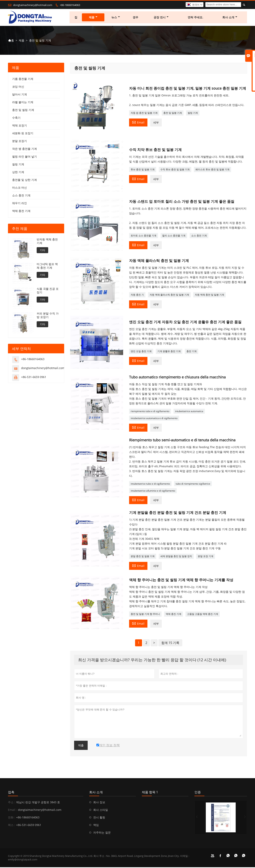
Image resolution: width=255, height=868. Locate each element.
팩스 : (12, 826)
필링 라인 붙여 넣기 (25, 157)
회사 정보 (99, 803)
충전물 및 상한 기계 (25, 181)
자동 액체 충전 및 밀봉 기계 (209, 295)
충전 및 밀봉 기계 (173, 114)
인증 (198, 793)
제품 (94, 18)
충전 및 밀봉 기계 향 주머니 (145, 615)
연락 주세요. (196, 18)
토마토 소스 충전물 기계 (144, 237)
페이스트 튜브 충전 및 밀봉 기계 (212, 170)
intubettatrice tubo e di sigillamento (150, 484)
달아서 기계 (20, 95)
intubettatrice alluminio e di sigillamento (153, 491)
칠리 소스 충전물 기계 (174, 237)
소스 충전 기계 (199, 237)
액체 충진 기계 (174, 615)
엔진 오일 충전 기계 (141, 352)
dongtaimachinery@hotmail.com (33, 5)
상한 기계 (18, 173)
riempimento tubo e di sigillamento (150, 412)
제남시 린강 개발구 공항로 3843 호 (38, 803)
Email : (12, 811)
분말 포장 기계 (206, 557)
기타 (42, 251)
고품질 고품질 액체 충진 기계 (203, 615)
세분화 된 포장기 (23, 134)
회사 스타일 (101, 811)
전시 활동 (99, 818)
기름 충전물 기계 (23, 80)
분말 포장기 (20, 142)
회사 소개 (230, 18)
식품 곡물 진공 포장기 (48, 292)
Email (138, 123)
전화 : (12, 818)
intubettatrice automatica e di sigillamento (154, 419)
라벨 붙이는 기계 (23, 103)
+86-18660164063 (70, 5)
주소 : (12, 803)
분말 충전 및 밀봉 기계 (143, 557)
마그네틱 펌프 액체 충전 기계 (47, 267)
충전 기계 (192, 352)
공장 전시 (161, 18)
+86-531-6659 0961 (34, 378)
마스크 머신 (20, 189)
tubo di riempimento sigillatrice (193, 484)
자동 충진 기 (137, 295)
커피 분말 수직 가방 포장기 (48, 316)
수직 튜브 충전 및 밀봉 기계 (175, 170)
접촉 (11, 793)
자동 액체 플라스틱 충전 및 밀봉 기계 (169, 295)
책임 (96, 826)
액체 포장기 (20, 126)
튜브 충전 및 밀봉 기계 (143, 170)
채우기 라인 (20, 204)
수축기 (16, 119)
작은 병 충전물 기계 (25, 150)
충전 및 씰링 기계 (23, 111)
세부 (156, 123)
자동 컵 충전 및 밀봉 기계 (144, 114)
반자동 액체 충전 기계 (47, 242)
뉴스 (116, 18)
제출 (81, 746)
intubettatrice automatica (189, 412)
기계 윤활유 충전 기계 (169, 352)
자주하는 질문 (102, 833)
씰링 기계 (193, 114)
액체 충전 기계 (21, 212)
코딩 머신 (18, 88)
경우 (136, 18)
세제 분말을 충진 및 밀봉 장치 (176, 557)
